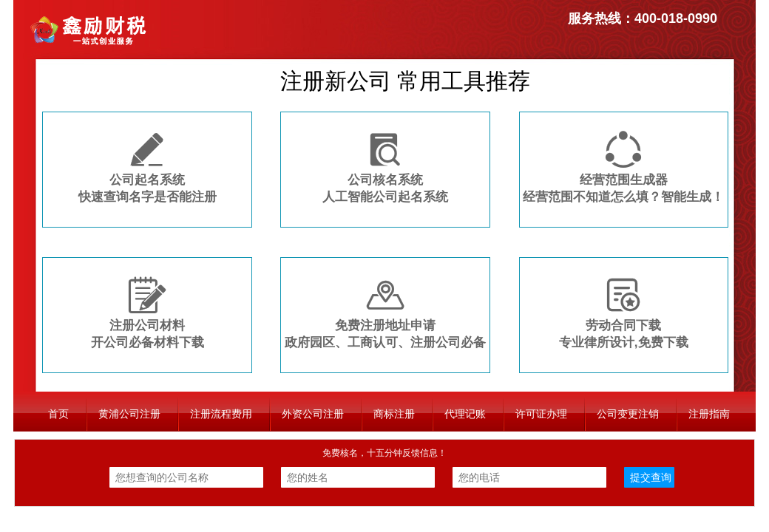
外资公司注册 (313, 414)
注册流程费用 (221, 414)
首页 (58, 414)
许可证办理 (541, 414)
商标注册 (394, 414)
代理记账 (465, 414)
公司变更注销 (628, 414)
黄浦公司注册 (129, 414)
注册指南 (709, 414)
